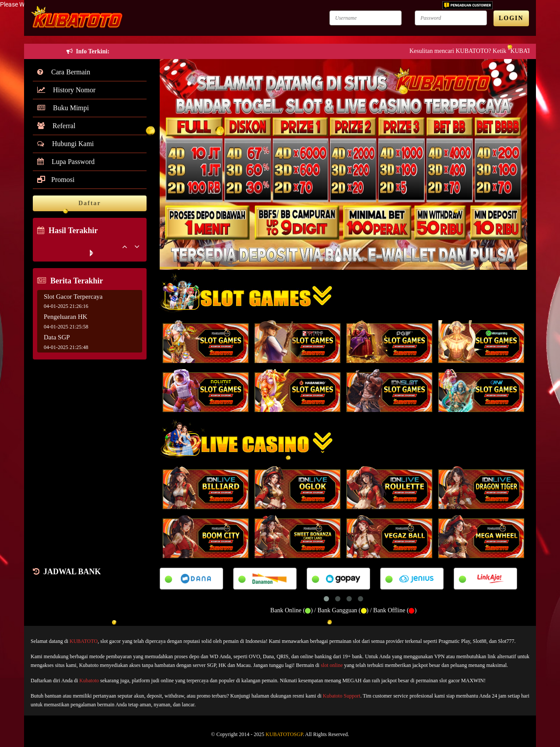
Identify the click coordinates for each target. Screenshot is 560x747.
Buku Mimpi (63, 108)
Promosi (56, 180)
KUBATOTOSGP (284, 734)
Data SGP (57, 337)
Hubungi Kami (66, 144)
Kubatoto (89, 681)
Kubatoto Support (342, 696)
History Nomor (66, 90)
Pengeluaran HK (66, 317)
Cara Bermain (64, 72)
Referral (56, 126)
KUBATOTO (84, 641)
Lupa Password (66, 162)
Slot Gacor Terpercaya (73, 297)
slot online (332, 665)
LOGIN (511, 18)
